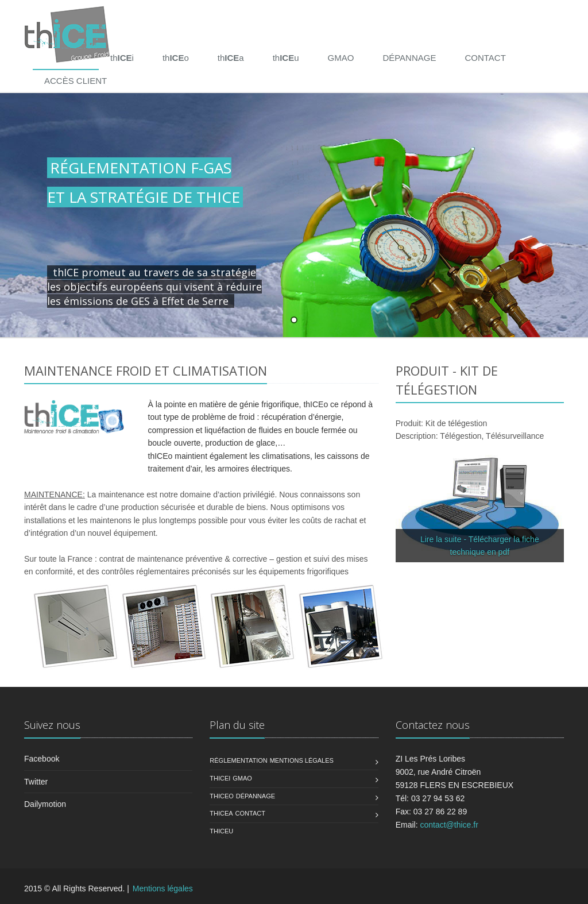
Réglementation (238, 760)
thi (122, 58)
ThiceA (221, 813)
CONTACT (485, 58)
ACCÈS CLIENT (76, 81)
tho (176, 58)
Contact (250, 813)
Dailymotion (45, 804)
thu (286, 58)
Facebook (42, 759)
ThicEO (222, 796)
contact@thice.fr (449, 825)
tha (231, 58)
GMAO (341, 58)
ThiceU (221, 831)
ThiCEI (220, 778)
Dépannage (256, 796)
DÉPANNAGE (409, 58)
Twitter (36, 782)
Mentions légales (302, 760)
